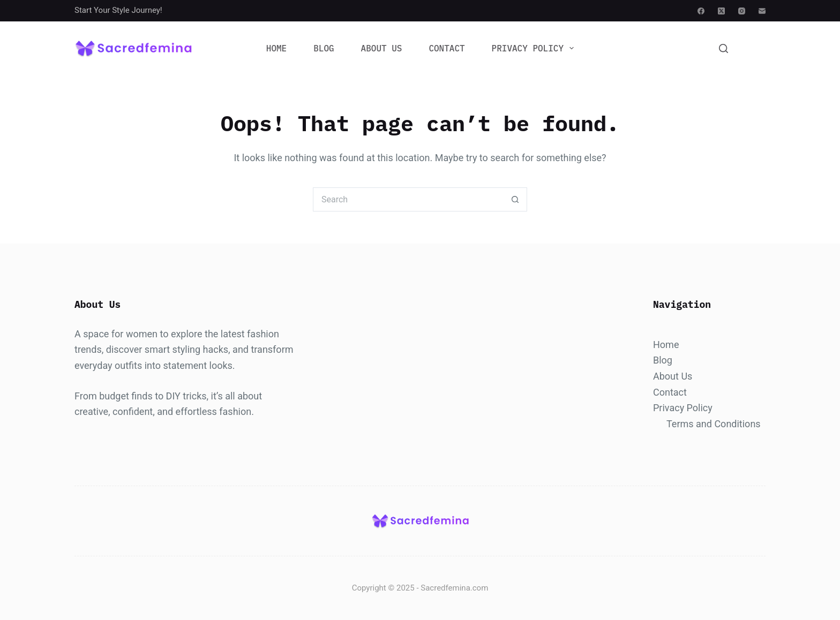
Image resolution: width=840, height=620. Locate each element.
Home (276, 48)
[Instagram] (742, 11)
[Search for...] (408, 199)
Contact (447, 48)
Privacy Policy (535, 48)
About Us (382, 48)
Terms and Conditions (714, 424)
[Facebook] (701, 11)
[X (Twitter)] (721, 11)
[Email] (762, 11)
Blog (324, 48)
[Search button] (515, 199)
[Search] (723, 48)
